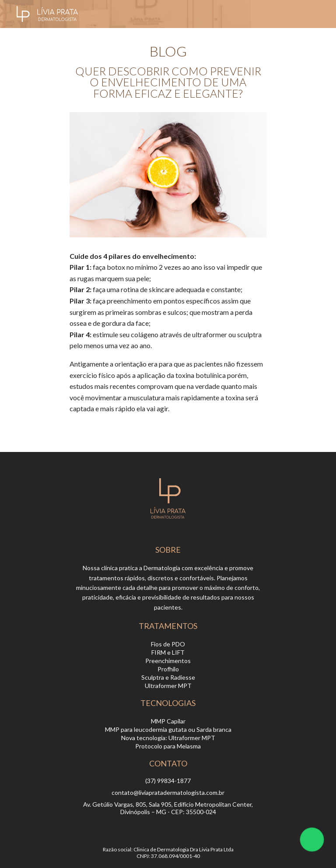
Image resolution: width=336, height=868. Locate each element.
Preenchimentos (168, 661)
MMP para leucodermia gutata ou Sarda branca (168, 729)
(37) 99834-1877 (168, 781)
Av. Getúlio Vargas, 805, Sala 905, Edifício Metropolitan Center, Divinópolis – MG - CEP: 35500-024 (168, 808)
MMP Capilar (168, 721)
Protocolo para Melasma (168, 746)
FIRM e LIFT (168, 652)
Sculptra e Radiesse (168, 677)
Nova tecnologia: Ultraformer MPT (168, 738)
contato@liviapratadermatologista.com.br (168, 792)
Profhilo (168, 669)
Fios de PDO (168, 644)
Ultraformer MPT (168, 686)
